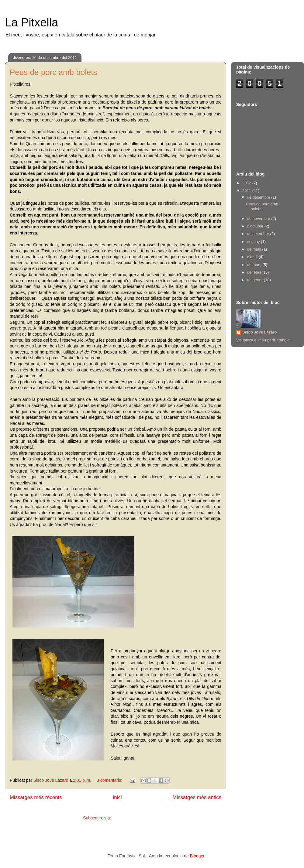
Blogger (197, 856)
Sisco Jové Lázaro (259, 332)
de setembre (259, 234)
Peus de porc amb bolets (54, 72)
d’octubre (256, 226)
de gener (256, 280)
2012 (247, 183)
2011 (247, 191)
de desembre (259, 197)
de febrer (256, 272)
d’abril (253, 257)
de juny (254, 242)
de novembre (259, 219)
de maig (255, 249)
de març (255, 265)
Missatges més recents (36, 797)
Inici (117, 797)
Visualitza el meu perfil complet (263, 340)
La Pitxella (31, 22)
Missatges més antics (197, 797)
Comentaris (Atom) (130, 818)
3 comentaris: (110, 780)
